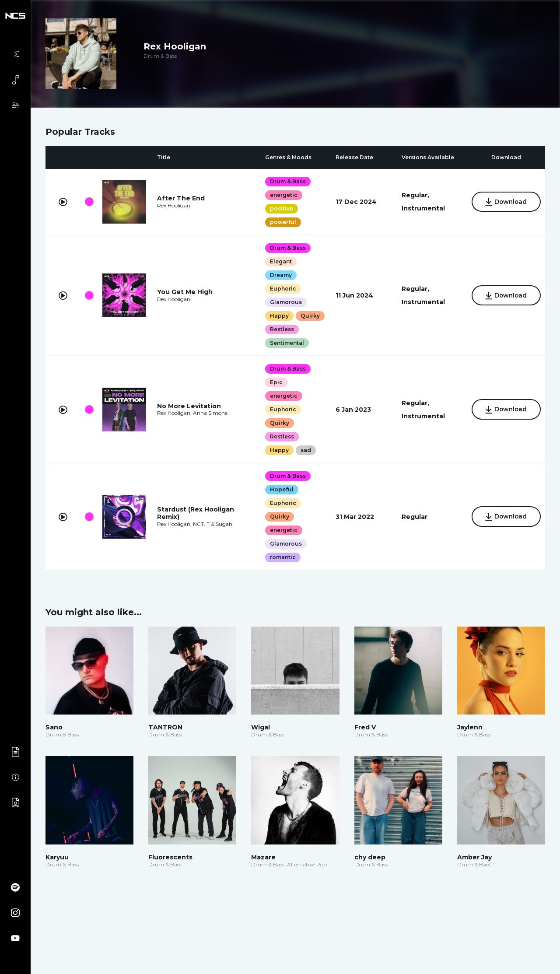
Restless (280, 343)
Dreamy (279, 275)
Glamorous (284, 302)
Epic (275, 396)
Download (505, 203)
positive (280, 208)
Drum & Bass (286, 181)
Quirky (278, 329)
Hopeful (280, 503)
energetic (282, 195)
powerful (281, 222)
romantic (281, 571)
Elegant (279, 261)
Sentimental (285, 356)
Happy (278, 316)
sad (304, 464)
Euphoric (281, 289)
